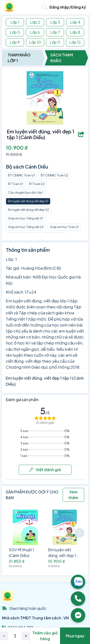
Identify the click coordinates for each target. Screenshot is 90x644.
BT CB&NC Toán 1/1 (21, 175)
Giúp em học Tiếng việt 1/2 (26, 227)
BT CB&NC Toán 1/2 (54, 175)
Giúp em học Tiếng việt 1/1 (25, 218)
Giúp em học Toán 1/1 (64, 227)
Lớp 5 (15, 32)
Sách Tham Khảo (62, 58)
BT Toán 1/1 (15, 184)
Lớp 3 (55, 22)
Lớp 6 (35, 32)
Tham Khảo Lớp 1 (19, 58)
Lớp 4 (75, 22)
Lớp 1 (15, 22)
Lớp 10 (35, 42)
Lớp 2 (35, 22)
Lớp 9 (15, 42)
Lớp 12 (75, 42)
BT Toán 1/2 (37, 184)
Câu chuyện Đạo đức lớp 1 (26, 193)
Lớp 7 (55, 32)
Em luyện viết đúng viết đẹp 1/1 (28, 201)
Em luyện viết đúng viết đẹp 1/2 (28, 210)
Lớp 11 (55, 42)
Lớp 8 (75, 32)
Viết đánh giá (45, 470)
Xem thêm (73, 495)
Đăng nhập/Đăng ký (68, 7)
